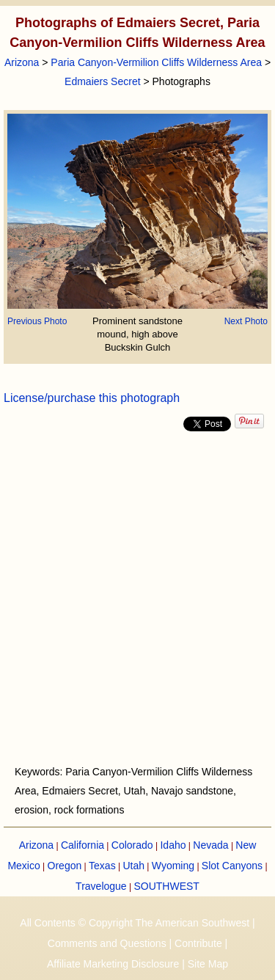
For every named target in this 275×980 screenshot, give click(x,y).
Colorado (132, 845)
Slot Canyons (232, 866)
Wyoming (173, 866)
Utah (133, 866)
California (82, 845)
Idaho (173, 845)
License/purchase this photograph (92, 398)
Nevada (210, 845)
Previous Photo (37, 321)
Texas (102, 866)
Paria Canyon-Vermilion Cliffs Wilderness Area (156, 62)
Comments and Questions (107, 943)
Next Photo (246, 321)
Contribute (198, 943)
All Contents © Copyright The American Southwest (135, 923)
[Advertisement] (137, 598)
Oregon (65, 866)
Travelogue (101, 886)
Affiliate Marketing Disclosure (113, 964)
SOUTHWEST (166, 886)
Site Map (208, 964)
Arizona (22, 62)
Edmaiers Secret (102, 81)
